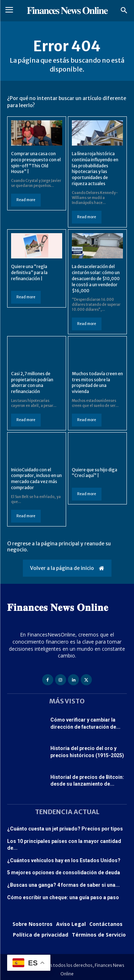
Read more (26, 200)
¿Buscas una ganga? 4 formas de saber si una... (63, 885)
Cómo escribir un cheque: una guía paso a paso (63, 897)
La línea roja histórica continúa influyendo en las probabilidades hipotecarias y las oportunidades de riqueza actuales (95, 169)
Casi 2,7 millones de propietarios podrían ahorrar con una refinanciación (32, 382)
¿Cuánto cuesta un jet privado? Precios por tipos (65, 829)
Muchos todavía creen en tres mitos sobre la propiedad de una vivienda (97, 382)
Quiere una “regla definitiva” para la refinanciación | (29, 272)
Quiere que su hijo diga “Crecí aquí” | (95, 473)
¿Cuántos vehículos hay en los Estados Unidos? (64, 860)
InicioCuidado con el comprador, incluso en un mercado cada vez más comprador (36, 479)
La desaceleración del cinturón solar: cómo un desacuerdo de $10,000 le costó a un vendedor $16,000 (96, 278)
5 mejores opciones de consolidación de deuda (64, 872)
